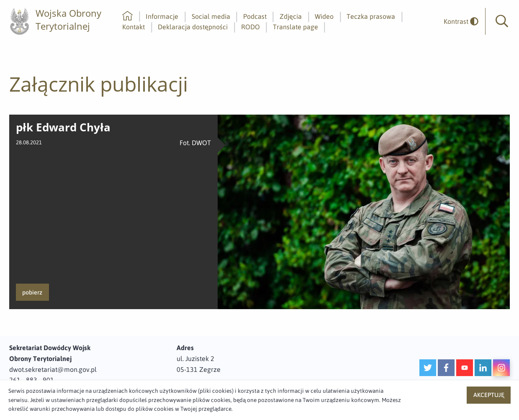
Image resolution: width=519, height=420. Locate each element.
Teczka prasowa (371, 16)
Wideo (324, 16)
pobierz (32, 292)
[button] (502, 21)
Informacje (162, 16)
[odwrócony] (458, 22)
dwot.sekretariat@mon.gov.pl (53, 369)
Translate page (295, 27)
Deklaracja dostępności (193, 27)
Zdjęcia (291, 16)
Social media (211, 16)
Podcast (255, 16)
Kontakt (134, 27)
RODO (251, 27)
